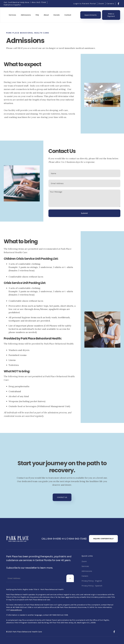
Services (85, 566)
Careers (110, 4)
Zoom (101, 4)
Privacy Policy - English (92, 581)
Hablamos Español (12, 5)
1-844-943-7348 (38, 2)
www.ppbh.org (16, 610)
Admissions (87, 571)
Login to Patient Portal (85, 4)
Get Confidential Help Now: (17, 2)
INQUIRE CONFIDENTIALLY (103, 539)
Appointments (91, 15)
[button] (12, 15)
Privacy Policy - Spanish (92, 586)
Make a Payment (111, 15)
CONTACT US (62, 499)
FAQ (37, 15)
